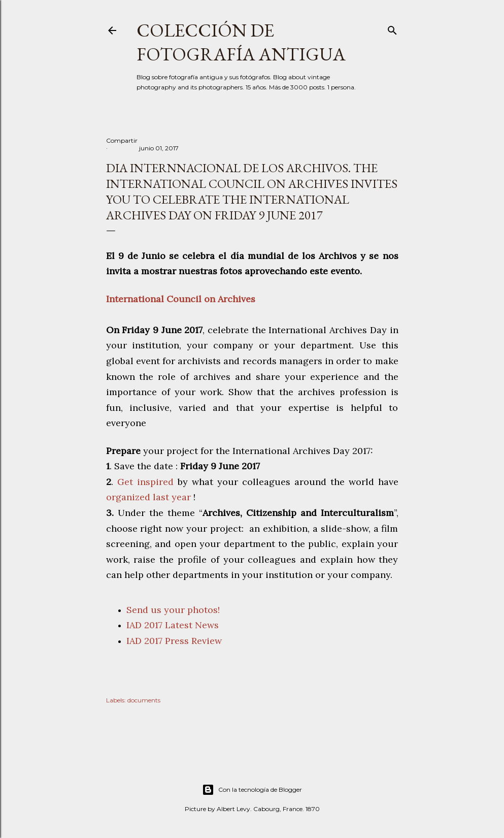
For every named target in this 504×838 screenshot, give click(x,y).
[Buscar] (392, 28)
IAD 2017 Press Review (174, 641)
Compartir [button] (122, 140)
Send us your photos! (173, 610)
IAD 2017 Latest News (173, 625)
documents (144, 700)
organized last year (150, 497)
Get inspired (147, 482)
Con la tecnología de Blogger (252, 790)
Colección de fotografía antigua (241, 42)
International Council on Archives (182, 299)
